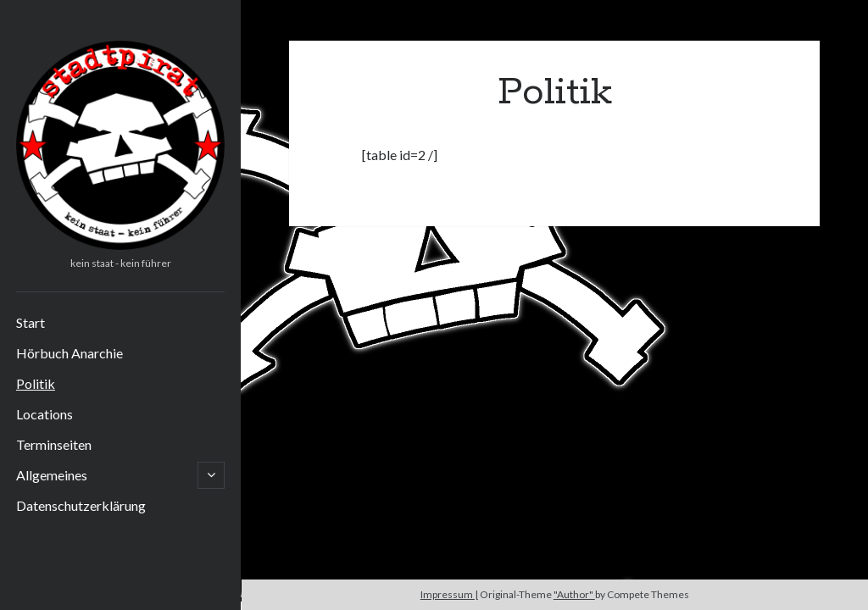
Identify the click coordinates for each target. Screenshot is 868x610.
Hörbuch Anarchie (70, 353)
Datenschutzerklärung (81, 505)
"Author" (574, 594)
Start (31, 322)
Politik (36, 383)
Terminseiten (54, 444)
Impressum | (449, 594)
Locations (45, 414)
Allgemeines (52, 475)
